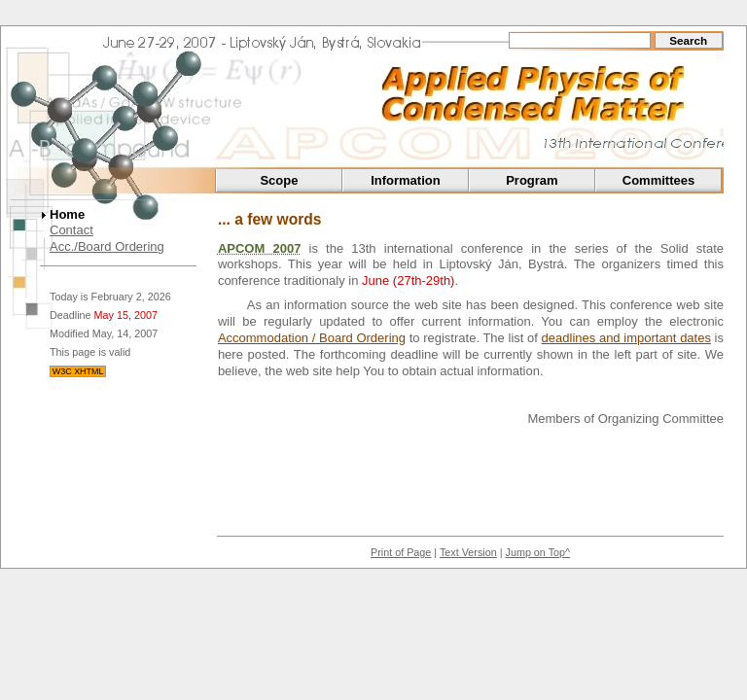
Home (67, 214)
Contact (71, 230)
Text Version (468, 552)
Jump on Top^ (538, 552)
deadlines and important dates (626, 338)
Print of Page (401, 552)
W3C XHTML (78, 371)
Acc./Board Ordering (107, 246)
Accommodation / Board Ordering (312, 338)
